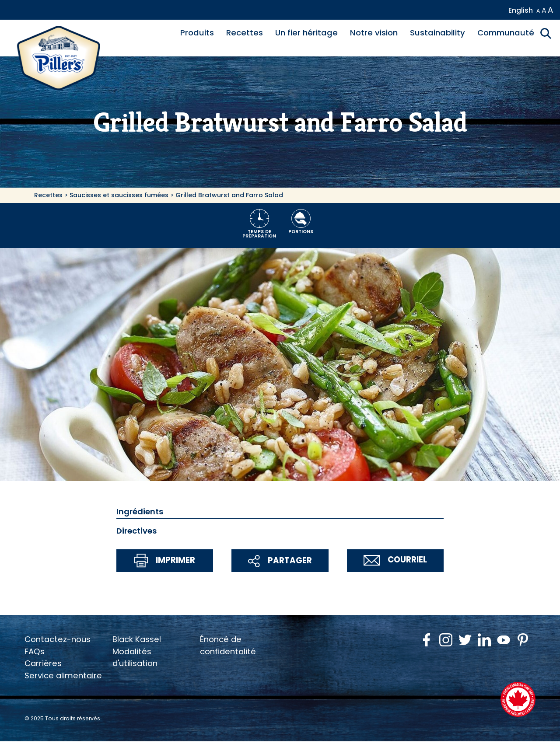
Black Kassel (137, 639)
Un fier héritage (306, 33)
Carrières (43, 663)
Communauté (506, 33)
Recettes (245, 33)
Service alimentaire (63, 675)
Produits (197, 33)
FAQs (35, 651)
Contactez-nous (58, 639)
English (521, 10)
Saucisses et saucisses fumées (119, 195)
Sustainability (437, 33)
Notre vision (374, 33)
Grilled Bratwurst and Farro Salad (229, 195)
